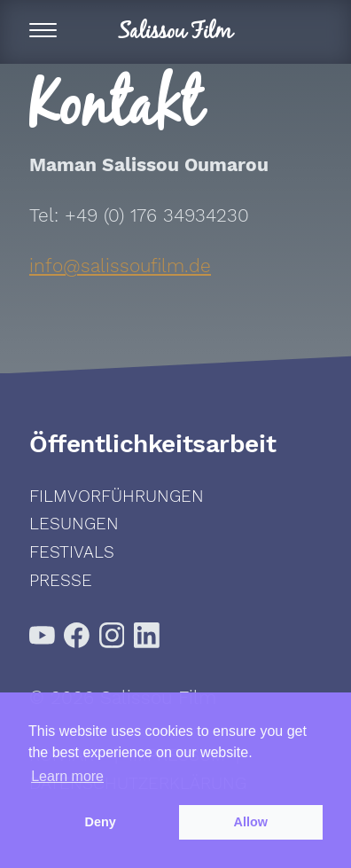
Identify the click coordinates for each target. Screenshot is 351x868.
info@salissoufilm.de (120, 266)
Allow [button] (251, 822)
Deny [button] (101, 822)
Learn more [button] (67, 776)
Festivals (72, 552)
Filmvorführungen (117, 496)
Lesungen (74, 524)
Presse (61, 580)
